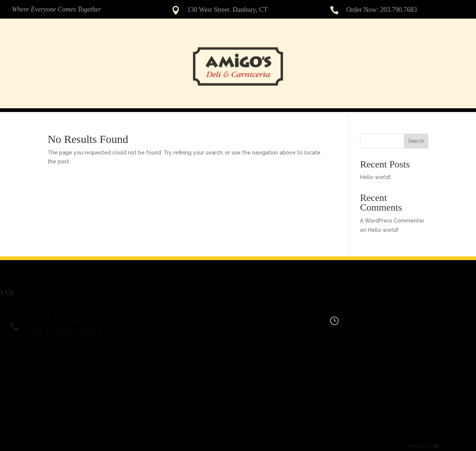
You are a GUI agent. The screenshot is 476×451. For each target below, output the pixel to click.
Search (416, 141)
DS (430, 446)
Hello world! (375, 177)
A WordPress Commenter (392, 221)
